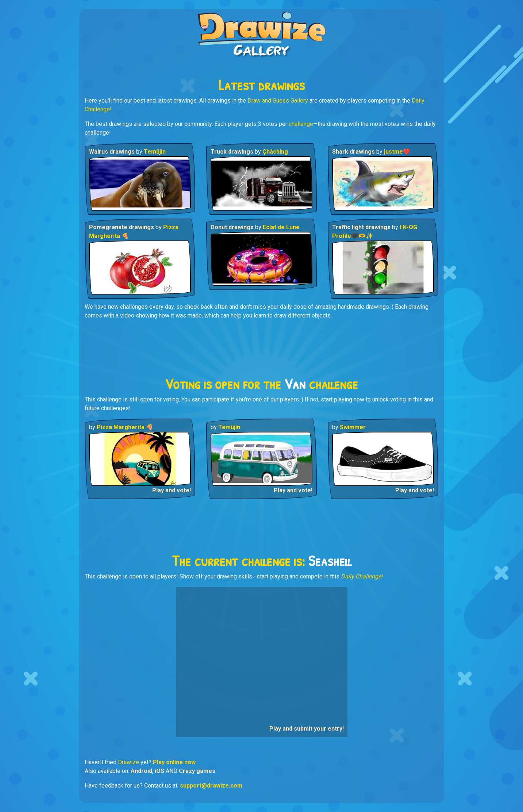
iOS (159, 771)
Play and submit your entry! (307, 729)
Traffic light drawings (362, 227)
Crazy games (197, 771)
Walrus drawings (113, 152)
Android (141, 771)
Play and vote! (172, 490)
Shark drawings (354, 152)
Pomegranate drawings (122, 227)
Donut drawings (233, 227)
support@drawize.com (211, 786)
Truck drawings (233, 152)
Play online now (174, 762)
